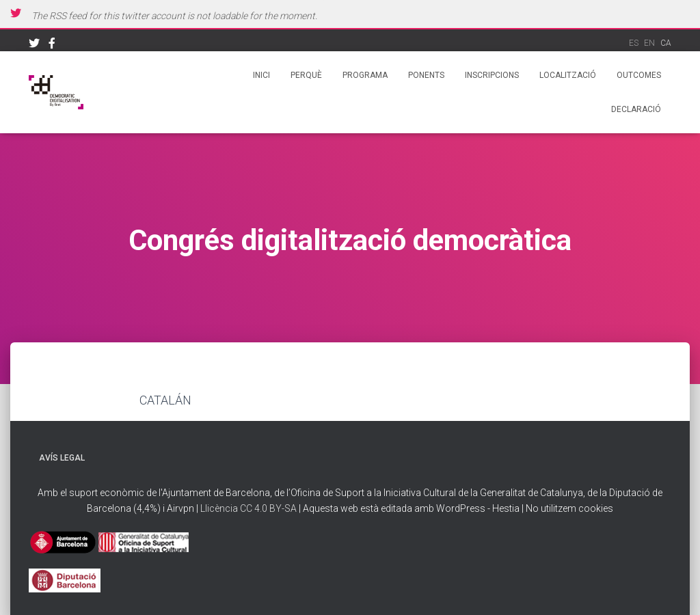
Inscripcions (492, 75)
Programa (365, 75)
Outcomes (639, 75)
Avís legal (62, 458)
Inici (261, 75)
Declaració (636, 109)
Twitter (34, 45)
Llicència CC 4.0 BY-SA (250, 508)
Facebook (52, 45)
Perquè (306, 75)
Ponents (426, 75)
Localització (568, 75)
